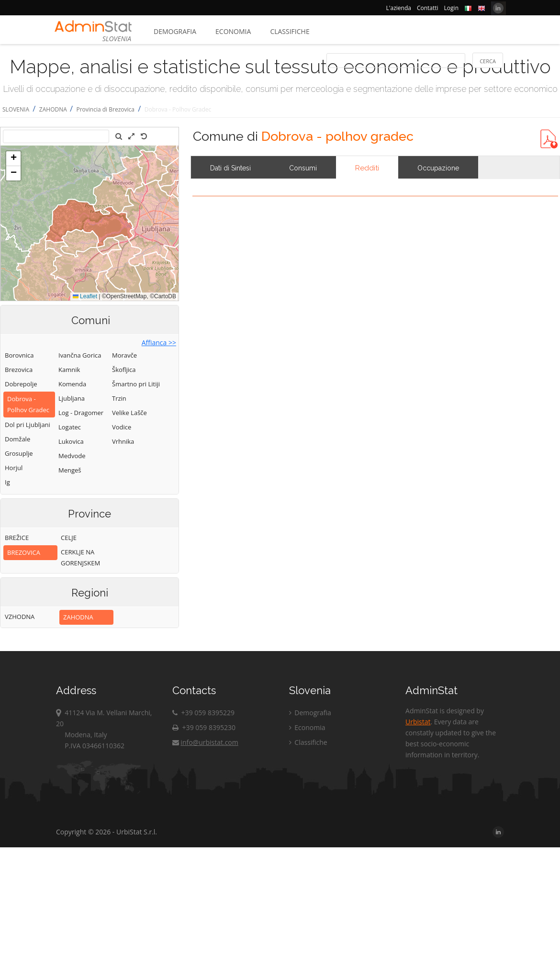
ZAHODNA (54, 109)
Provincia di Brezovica (105, 109)
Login (451, 8)
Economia (233, 31)
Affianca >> (159, 343)
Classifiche (290, 31)
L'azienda (399, 8)
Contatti (428, 8)
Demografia (175, 31)
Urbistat (418, 722)
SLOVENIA (16, 109)
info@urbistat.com (205, 742)
